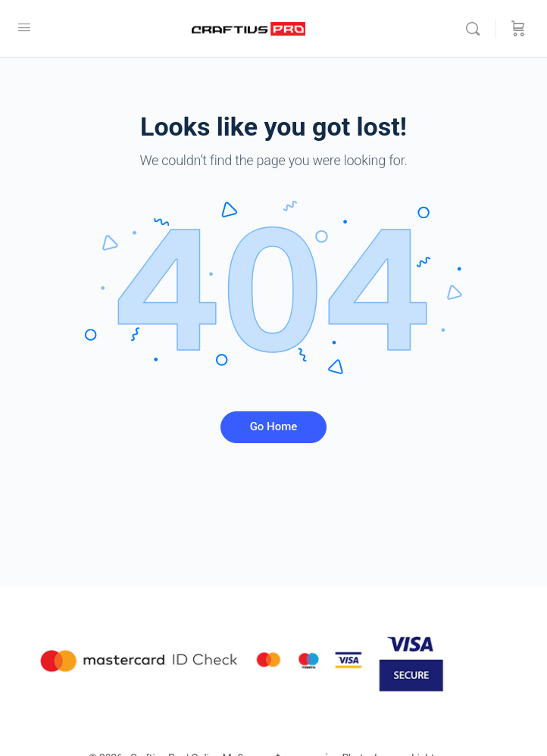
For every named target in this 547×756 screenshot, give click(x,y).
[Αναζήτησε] (477, 29)
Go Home (274, 426)
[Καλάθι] (518, 29)
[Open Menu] (24, 27)
